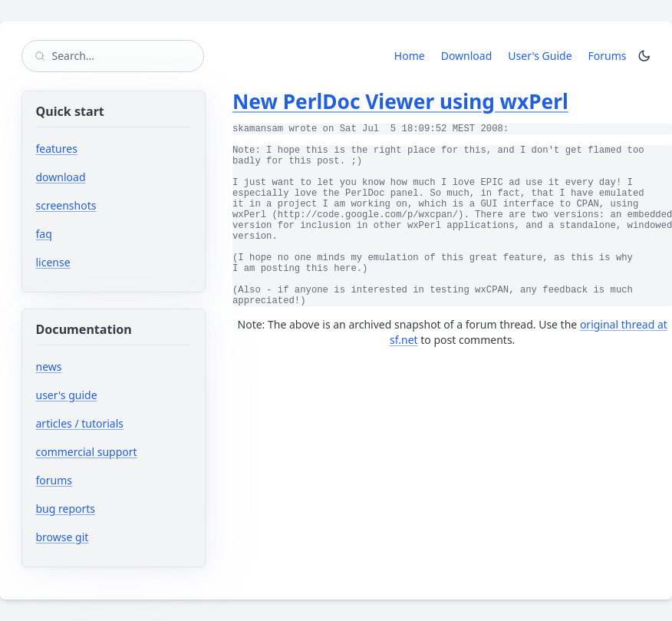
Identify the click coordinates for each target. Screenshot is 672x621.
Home (410, 56)
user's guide (67, 395)
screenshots (66, 205)
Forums (610, 55)
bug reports (112, 509)
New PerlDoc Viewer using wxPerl (400, 101)
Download (467, 56)
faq (44, 234)
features (57, 149)
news (49, 367)
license (53, 262)
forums (100, 480)
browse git (109, 537)
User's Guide (540, 56)
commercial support (87, 452)
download (61, 177)
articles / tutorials (80, 423)
